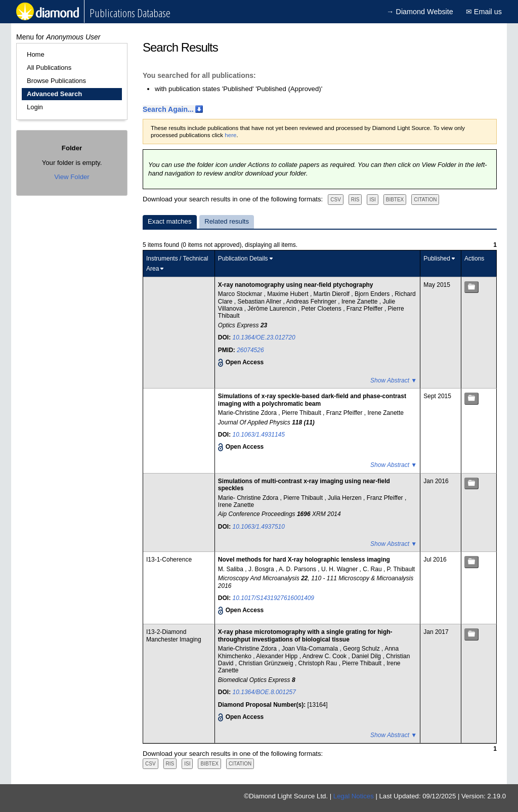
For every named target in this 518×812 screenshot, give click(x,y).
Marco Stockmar (241, 294)
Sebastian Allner (261, 302)
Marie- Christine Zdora (249, 498)
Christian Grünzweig (267, 663)
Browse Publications (56, 81)
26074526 (250, 350)
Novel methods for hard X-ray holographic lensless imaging (304, 560)
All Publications (49, 68)
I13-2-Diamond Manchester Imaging (174, 635)
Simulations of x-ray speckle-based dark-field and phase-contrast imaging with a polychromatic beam (312, 400)
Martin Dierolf (333, 294)
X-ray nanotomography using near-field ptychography (296, 285)
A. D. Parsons (298, 569)
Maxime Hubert (289, 294)
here (230, 135)
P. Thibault (401, 569)
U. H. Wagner (340, 569)
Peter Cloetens (322, 309)
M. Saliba (231, 569)
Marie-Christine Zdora (248, 413)
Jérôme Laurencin (272, 309)
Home (36, 54)
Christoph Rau (319, 663)
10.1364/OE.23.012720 (264, 337)
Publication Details (243, 259)
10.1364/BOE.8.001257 (264, 692)
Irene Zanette (360, 302)
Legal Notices (354, 796)
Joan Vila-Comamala (311, 649)
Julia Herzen (346, 498)
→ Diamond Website (420, 12)
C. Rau (373, 569)
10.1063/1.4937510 (259, 527)
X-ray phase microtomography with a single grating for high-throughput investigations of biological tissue (305, 635)
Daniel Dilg (367, 656)
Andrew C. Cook (326, 656)
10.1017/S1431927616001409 (274, 598)
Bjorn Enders (373, 294)
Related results (227, 221)
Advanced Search (54, 94)
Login (35, 107)
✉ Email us (484, 12)
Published (437, 259)
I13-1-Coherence (169, 560)
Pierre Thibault (302, 413)
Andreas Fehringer (312, 302)
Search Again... (168, 109)
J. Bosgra (262, 569)
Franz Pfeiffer (365, 309)
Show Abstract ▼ (394, 380)
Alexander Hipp (277, 656)
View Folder (72, 177)
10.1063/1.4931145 (259, 435)
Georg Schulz (362, 649)
